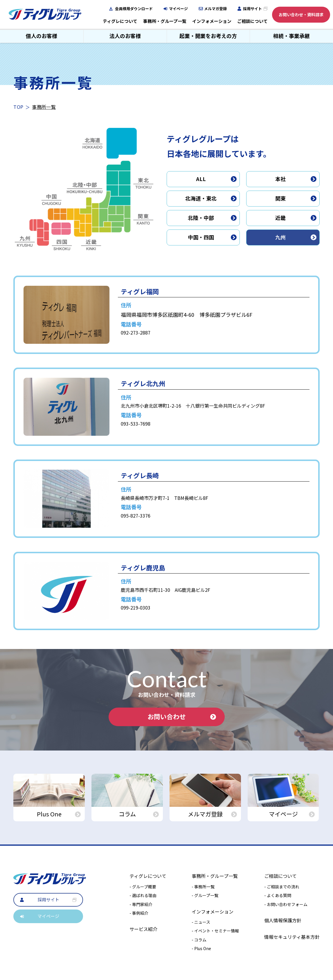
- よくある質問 (278, 895)
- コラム (199, 940)
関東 (296, 198)
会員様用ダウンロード (134, 9)
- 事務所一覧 (203, 887)
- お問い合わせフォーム (286, 904)
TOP (18, 107)
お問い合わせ (182, 717)
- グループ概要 (143, 887)
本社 (296, 179)
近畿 (296, 218)
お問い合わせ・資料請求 (301, 15)
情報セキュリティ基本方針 (292, 937)
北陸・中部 (212, 218)
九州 (296, 237)
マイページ (178, 9)
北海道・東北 (211, 198)
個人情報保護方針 (283, 920)
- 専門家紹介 (141, 904)
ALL (216, 179)
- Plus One (201, 948)
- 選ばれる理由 (143, 895)
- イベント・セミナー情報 (215, 931)
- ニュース (201, 922)
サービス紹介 (143, 929)
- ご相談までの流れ (282, 887)
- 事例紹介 (139, 913)
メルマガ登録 (215, 9)
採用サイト (252, 9)
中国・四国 (212, 237)
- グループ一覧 (205, 895)
